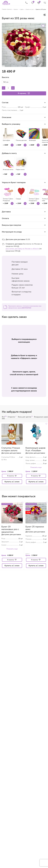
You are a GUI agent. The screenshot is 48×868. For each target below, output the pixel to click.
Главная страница (7, 9)
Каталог (16, 9)
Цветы (22, 9)
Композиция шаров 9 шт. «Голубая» (35, 449)
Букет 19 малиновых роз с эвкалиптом (10, 529)
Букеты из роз (30, 9)
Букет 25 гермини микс (35, 527)
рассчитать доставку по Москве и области (23, 248)
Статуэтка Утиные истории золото (11, 449)
